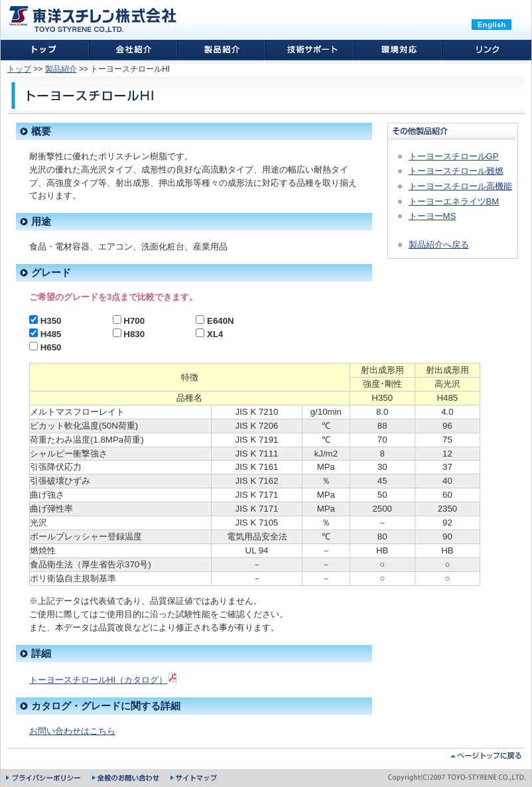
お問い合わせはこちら (72, 731)
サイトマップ (194, 778)
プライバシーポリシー (44, 778)
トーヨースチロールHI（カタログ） (104, 680)
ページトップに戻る (486, 755)
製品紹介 (61, 69)
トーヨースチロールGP (454, 156)
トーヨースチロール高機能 (460, 186)
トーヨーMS (432, 216)
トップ (19, 69)
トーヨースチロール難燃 (456, 171)
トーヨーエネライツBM (454, 201)
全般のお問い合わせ (126, 778)
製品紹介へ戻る (439, 245)
